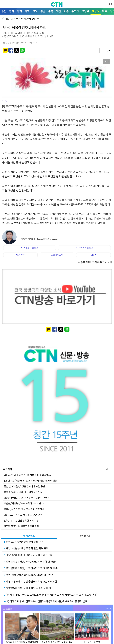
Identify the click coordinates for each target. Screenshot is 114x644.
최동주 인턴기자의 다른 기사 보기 (95, 262)
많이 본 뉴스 (85, 536)
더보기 (109, 469)
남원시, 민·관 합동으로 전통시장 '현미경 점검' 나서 (28, 475)
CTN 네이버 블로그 (84, 248)
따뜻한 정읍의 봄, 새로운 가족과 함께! (22, 526)
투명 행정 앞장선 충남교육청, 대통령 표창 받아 (29, 575)
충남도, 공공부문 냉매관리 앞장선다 (23, 542)
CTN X (94, 255)
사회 (27, 11)
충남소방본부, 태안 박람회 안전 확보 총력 (26, 548)
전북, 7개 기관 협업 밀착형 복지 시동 (21, 520)
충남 (43, 11)
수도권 (75, 11)
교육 (35, 11)
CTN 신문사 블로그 (30, 248)
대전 (58, 11)
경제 (19, 11)
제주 (105, 11)
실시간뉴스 (29, 536)
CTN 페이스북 (57, 255)
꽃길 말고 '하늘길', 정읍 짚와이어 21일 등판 (24, 486)
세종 (66, 11)
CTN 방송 (20, 255)
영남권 (85, 11)
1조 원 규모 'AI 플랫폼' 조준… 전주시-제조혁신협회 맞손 (30, 481)
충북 (51, 11)
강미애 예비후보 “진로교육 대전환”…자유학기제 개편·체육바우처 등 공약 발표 (46, 601)
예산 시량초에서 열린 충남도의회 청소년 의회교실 (30, 581)
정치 (12, 11)
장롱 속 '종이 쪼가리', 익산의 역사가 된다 (23, 492)
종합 (4, 11)
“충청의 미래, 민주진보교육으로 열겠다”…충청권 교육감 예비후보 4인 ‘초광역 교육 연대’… (52, 595)
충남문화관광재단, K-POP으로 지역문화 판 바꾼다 (31, 561)
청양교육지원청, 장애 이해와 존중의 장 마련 (27, 588)
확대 (107, 61)
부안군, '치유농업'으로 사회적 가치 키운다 (24, 503)
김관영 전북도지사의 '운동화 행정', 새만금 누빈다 (27, 498)
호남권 (96, 11)
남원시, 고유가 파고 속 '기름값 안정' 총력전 (24, 515)
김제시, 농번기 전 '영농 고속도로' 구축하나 (24, 509)
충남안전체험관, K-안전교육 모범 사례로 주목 (28, 555)
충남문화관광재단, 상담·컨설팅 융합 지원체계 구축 (31, 568)
